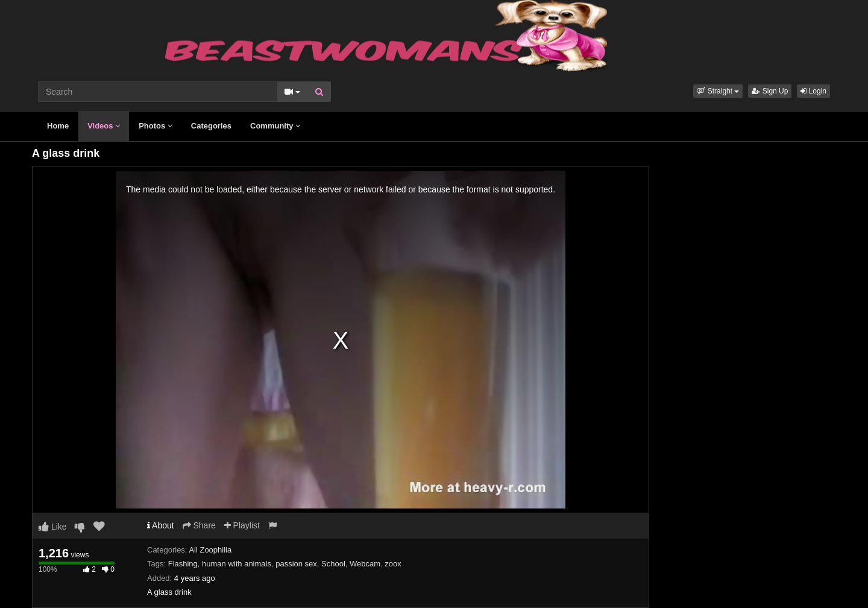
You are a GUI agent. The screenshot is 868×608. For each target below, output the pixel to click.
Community (275, 126)
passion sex (296, 564)
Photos (156, 126)
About (161, 525)
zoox (393, 564)
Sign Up (770, 91)
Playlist (242, 525)
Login (813, 91)
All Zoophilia (210, 550)
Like (53, 527)
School (333, 564)
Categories (211, 126)
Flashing (183, 564)
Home (58, 126)
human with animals (237, 564)
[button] (718, 91)
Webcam (365, 564)
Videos (104, 126)
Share (199, 525)
